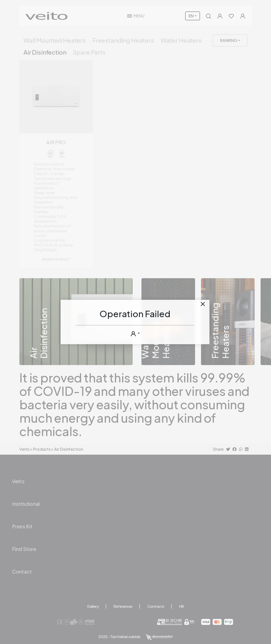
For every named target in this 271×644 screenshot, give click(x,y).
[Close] (203, 304)
